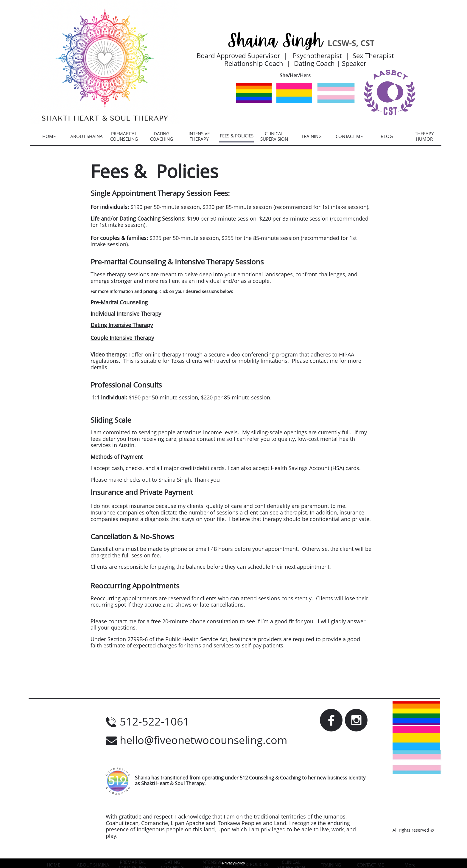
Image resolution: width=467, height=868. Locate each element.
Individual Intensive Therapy (126, 314)
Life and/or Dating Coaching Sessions (137, 218)
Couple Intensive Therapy (122, 338)
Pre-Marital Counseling (119, 302)
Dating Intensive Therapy (122, 325)
